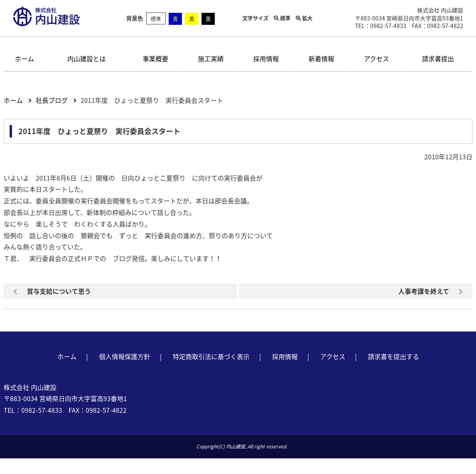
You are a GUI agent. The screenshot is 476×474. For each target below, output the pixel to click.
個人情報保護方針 (125, 356)
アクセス (376, 58)
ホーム (24, 58)
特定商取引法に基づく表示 (211, 356)
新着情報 (321, 58)
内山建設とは (87, 58)
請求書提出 (438, 58)
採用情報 (266, 58)
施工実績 (211, 58)
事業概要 (155, 58)
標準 (156, 19)
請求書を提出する (393, 356)
